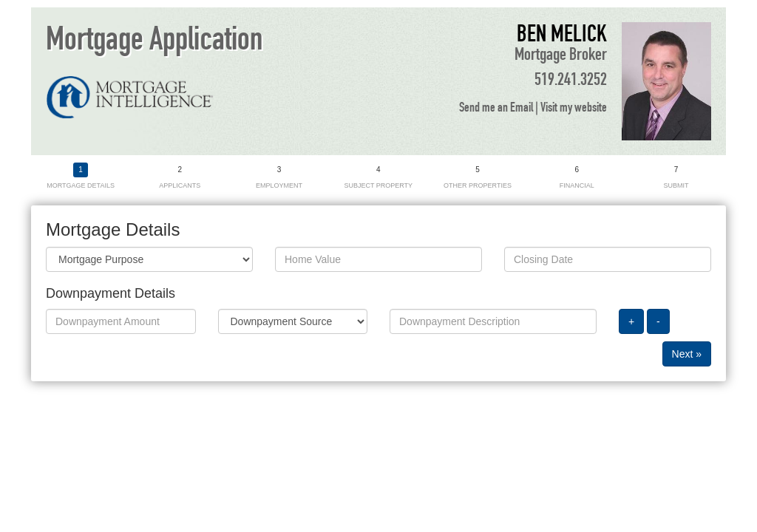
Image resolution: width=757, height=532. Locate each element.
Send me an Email (496, 108)
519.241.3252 (571, 80)
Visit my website (574, 108)
